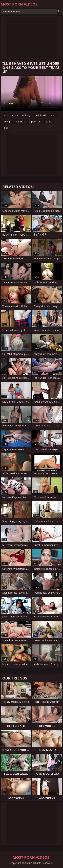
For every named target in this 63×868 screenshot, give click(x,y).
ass (6, 115)
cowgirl (8, 122)
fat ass (48, 122)
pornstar (36, 122)
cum (54, 115)
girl (6, 128)
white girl (27, 115)
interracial (22, 122)
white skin (42, 115)
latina (15, 115)
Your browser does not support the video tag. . (32, 94)
